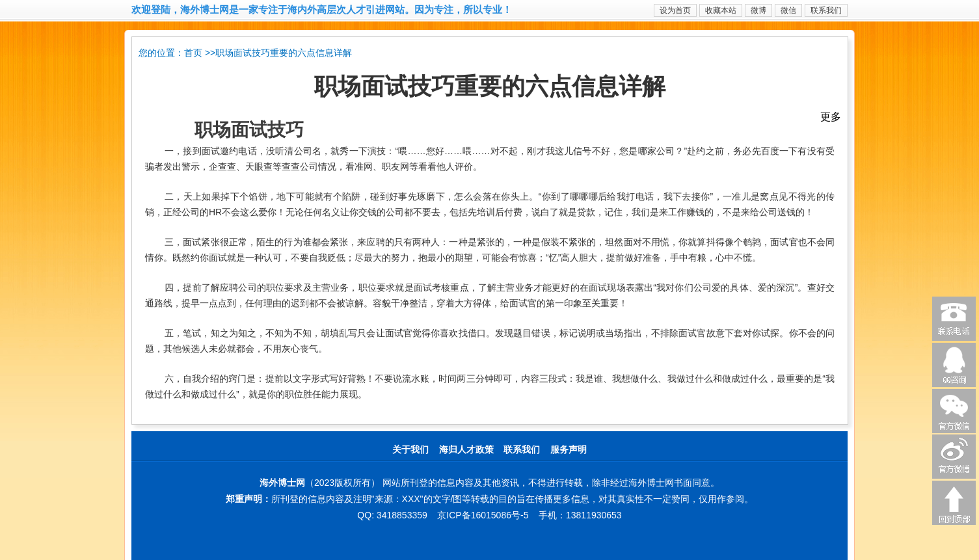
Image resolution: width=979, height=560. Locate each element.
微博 (758, 10)
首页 (193, 53)
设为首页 (675, 10)
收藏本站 (721, 10)
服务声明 (569, 450)
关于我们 (410, 450)
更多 (831, 117)
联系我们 (826, 10)
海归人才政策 (466, 450)
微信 (788, 10)
